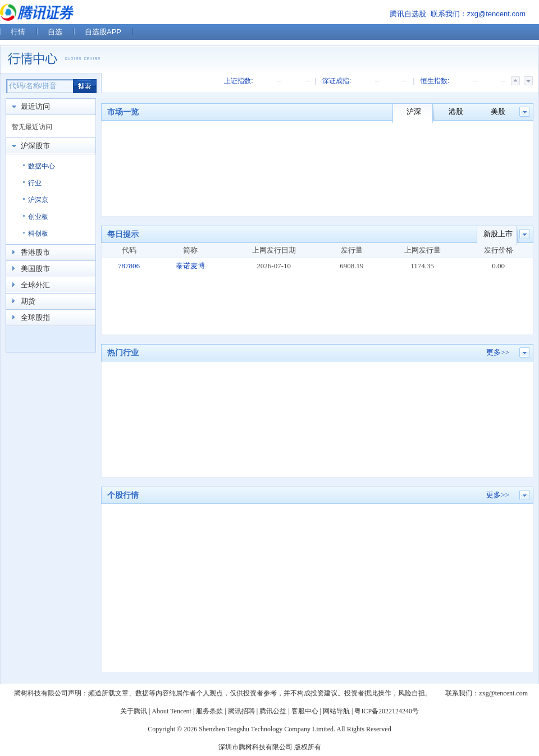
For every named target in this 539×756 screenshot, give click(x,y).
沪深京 (38, 200)
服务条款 (209, 711)
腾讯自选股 (408, 14)
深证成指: (337, 81)
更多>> (498, 352)
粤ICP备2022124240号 (387, 711)
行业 (35, 183)
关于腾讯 (134, 711)
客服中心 (305, 711)
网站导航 (336, 711)
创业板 (38, 217)
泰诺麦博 (190, 266)
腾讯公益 (273, 711)
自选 (55, 32)
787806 (129, 266)
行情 (18, 32)
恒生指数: (435, 81)
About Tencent (172, 711)
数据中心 (42, 166)
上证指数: (238, 81)
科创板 (38, 233)
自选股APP (103, 32)
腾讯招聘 (241, 711)
